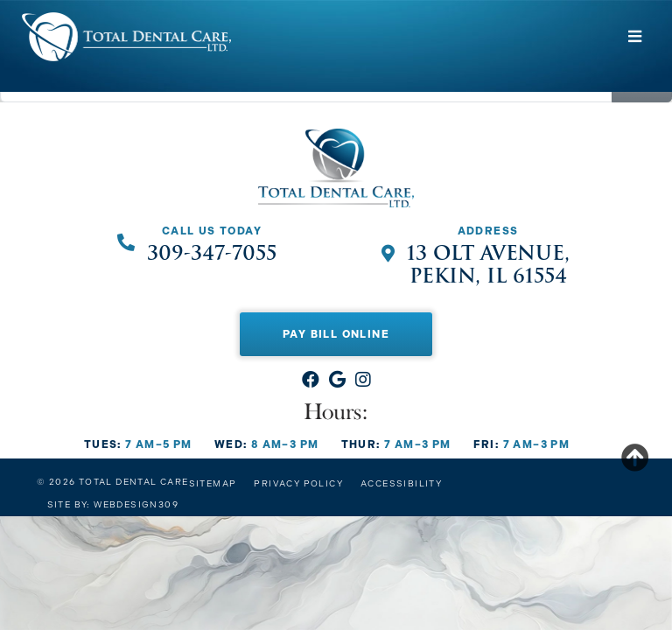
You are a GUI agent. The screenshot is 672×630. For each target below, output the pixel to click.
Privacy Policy (298, 484)
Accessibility (401, 484)
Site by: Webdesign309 (113, 505)
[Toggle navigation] (635, 37)
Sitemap (213, 484)
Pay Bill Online (336, 334)
